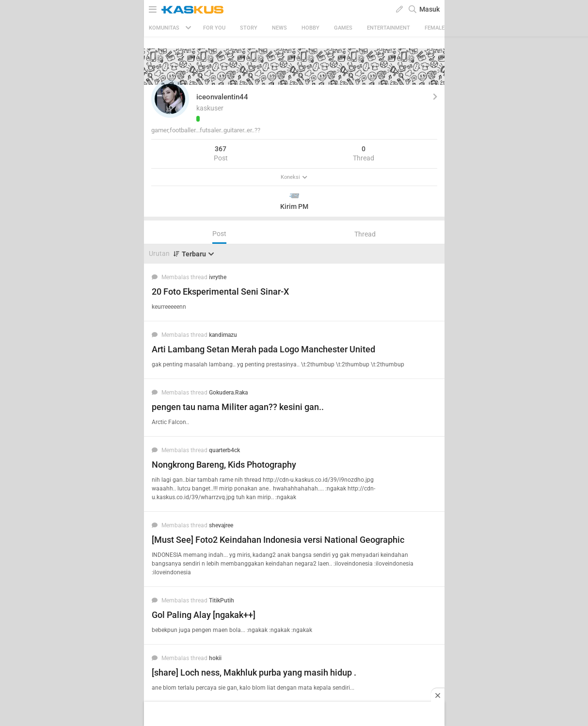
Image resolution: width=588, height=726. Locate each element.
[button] (170, 99)
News (279, 28)
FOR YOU (214, 28)
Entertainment (389, 28)
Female (435, 28)
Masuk (429, 9)
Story (249, 28)
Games (343, 28)
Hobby (310, 28)
